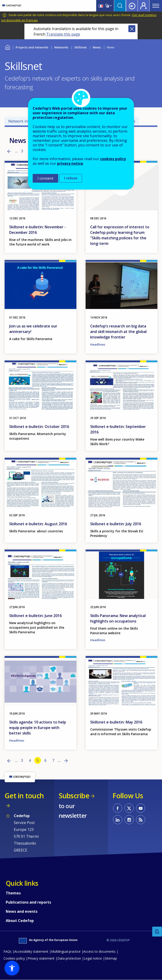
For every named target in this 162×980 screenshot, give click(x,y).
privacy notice (70, 163)
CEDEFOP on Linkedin (118, 820)
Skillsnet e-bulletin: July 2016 (116, 524)
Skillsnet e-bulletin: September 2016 (118, 429)
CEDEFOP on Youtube (141, 808)
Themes (13, 893)
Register (144, 6)
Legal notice (93, 958)
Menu (156, 6)
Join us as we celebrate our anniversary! (33, 329)
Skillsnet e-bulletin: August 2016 (38, 524)
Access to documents (99, 951)
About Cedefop (20, 921)
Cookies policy (14, 958)
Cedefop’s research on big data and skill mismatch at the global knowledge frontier (118, 332)
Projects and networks (32, 47)
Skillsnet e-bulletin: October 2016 (39, 427)
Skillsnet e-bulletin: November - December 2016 (38, 230)
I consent (45, 178)
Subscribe (74, 796)
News (97, 47)
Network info (20, 121)
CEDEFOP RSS (141, 820)
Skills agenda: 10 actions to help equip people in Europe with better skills (38, 728)
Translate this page (63, 34)
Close (132, 29)
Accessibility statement (31, 951)
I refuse (71, 178)
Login (132, 6)
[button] (12, 968)
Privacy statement (41, 958)
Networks (61, 47)
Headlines (98, 344)
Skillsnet (81, 47)
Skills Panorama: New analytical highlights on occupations (118, 618)
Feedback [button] (157, 932)
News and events (22, 911)
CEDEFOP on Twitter (129, 808)
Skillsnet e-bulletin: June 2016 (35, 616)
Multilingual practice (66, 951)
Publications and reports (28, 902)
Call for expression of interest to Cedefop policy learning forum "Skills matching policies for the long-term (120, 235)
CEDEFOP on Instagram (129, 820)
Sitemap (111, 958)
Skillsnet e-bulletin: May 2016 (116, 722)
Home (7, 47)
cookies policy (113, 159)
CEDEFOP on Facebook (118, 808)
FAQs (7, 951)
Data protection (69, 958)
